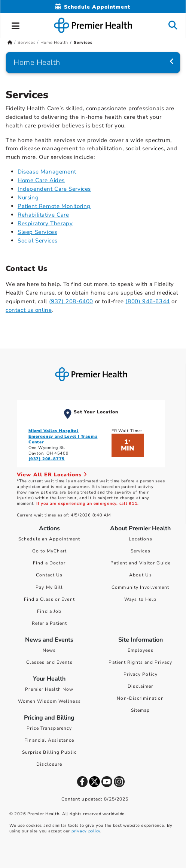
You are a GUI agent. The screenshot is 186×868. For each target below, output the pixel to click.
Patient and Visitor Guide (141, 563)
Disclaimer (140, 686)
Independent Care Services (54, 189)
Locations (141, 539)
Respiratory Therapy (45, 223)
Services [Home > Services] (26, 43)
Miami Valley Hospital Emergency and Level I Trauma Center (63, 436)
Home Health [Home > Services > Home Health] (54, 43)
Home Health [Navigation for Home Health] (37, 62)
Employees (141, 650)
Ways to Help (140, 599)
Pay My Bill (49, 587)
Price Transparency (49, 728)
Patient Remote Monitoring (54, 206)
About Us (141, 575)
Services (141, 551)
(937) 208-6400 (71, 301)
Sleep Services (37, 232)
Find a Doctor (49, 563)
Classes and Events (49, 662)
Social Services (38, 241)
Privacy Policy (141, 674)
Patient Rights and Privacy (140, 662)
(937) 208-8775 (47, 459)
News (49, 650)
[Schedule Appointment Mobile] (93, 7)
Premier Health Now (49, 689)
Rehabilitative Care (43, 215)
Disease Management (47, 172)
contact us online (29, 310)
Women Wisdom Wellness (49, 701)
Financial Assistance (49, 740)
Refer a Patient (50, 623)
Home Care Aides (41, 180)
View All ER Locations (52, 475)
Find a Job (49, 611)
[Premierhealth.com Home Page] (10, 43)
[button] (16, 25)
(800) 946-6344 (147, 301)
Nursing (28, 198)
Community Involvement (140, 587)
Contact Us (49, 575)
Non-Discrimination (140, 698)
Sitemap (141, 710)
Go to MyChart (49, 551)
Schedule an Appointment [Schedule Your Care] (49, 539)
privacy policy (86, 831)
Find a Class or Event (49, 599)
